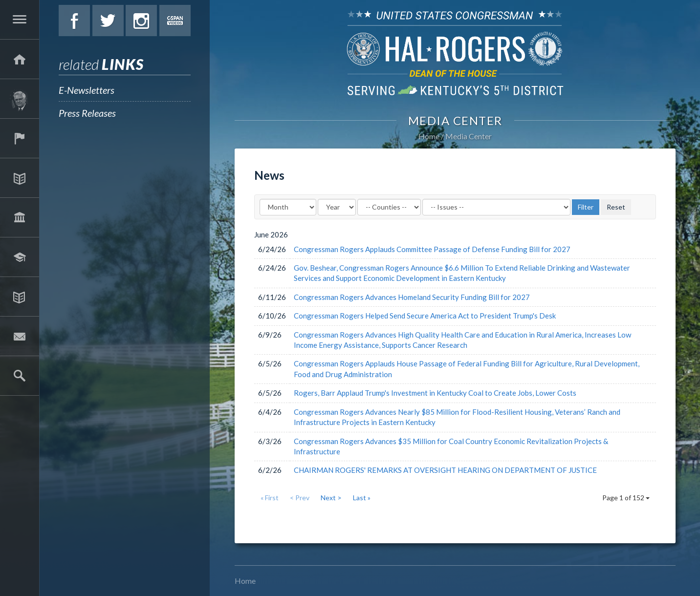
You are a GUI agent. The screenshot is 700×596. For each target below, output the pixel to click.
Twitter (108, 21)
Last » (362, 498)
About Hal (20, 99)
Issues (20, 178)
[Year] (337, 207)
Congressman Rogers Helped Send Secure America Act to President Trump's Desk (425, 316)
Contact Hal (20, 336)
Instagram (141, 21)
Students (20, 257)
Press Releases (87, 113)
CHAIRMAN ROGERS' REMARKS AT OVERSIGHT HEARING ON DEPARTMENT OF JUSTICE (445, 470)
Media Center (20, 297)
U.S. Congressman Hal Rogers (455, 53)
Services (20, 138)
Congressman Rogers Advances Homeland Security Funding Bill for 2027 (412, 297)
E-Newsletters (87, 90)
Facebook (74, 21)
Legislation (20, 217)
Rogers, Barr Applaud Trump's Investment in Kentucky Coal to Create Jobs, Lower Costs (435, 393)
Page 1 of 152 (626, 498)
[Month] (288, 207)
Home (429, 136)
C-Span (175, 21)
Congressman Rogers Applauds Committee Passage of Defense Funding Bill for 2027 (432, 249)
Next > (331, 498)
